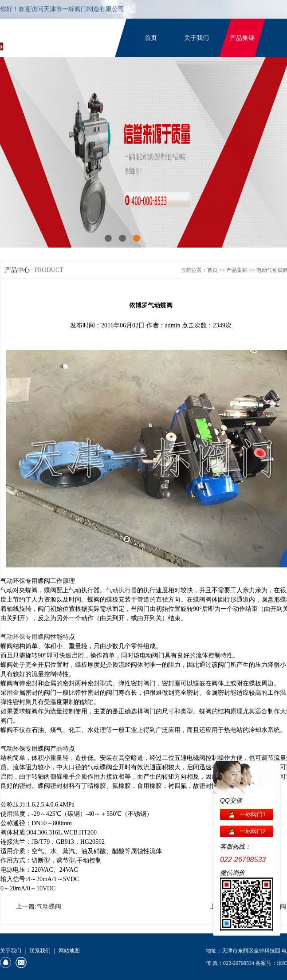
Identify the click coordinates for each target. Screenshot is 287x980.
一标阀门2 (253, 831)
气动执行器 (122, 590)
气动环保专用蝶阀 (25, 637)
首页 (151, 38)
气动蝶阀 (49, 907)
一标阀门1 (253, 814)
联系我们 (40, 951)
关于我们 (197, 38)
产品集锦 (242, 38)
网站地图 (69, 951)
